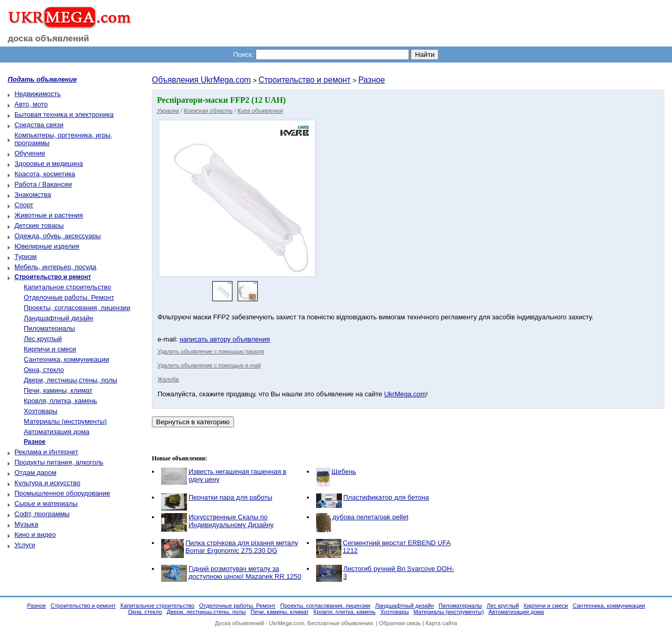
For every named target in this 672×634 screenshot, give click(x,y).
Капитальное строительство (67, 287)
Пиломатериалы (49, 328)
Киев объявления (260, 111)
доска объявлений (49, 38)
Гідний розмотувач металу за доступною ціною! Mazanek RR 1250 (245, 573)
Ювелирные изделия (47, 246)
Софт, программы (42, 514)
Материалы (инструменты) (65, 421)
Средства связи (39, 125)
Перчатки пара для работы (230, 497)
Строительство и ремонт (304, 80)
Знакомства (33, 195)
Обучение (30, 153)
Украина (168, 111)
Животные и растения (49, 215)
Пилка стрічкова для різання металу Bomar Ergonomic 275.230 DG (242, 547)
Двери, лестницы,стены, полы (71, 380)
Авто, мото (31, 104)
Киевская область (208, 111)
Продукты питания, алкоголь (59, 462)
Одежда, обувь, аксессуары (58, 236)
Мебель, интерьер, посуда (56, 267)
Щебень (344, 471)
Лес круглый (43, 339)
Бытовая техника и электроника (64, 114)
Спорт (24, 205)
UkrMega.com (405, 394)
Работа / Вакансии (43, 184)
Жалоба (168, 379)
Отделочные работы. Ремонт (69, 297)
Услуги (25, 545)
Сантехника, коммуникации (66, 359)
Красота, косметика (45, 174)
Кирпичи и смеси (50, 349)
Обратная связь (400, 623)
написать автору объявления (225, 339)
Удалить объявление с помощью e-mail (209, 365)
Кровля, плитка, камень (60, 401)
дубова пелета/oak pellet (371, 517)
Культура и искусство (47, 483)
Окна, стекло (44, 370)
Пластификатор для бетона (386, 497)
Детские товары (39, 226)
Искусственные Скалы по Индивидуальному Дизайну (231, 521)
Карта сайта (441, 623)
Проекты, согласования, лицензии (77, 308)
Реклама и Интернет (46, 452)
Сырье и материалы (46, 504)
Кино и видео (35, 535)
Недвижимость (37, 94)
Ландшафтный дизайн (58, 318)
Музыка (26, 524)
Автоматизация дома (57, 432)
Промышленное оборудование (62, 493)
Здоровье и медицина (49, 164)
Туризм (26, 257)
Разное (372, 80)
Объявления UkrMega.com (201, 80)
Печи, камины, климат (58, 390)
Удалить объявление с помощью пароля (211, 351)
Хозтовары (41, 411)
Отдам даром (35, 473)
